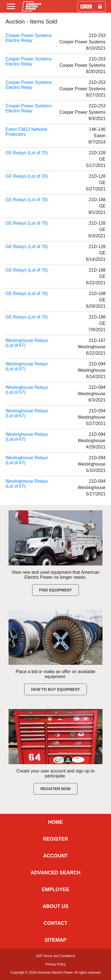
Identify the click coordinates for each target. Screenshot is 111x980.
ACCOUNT (56, 856)
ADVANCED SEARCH (56, 873)
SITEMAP (56, 940)
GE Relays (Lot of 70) (27, 153)
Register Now (56, 789)
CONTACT (56, 923)
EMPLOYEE (56, 889)
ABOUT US (56, 906)
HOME (56, 822)
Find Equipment (56, 590)
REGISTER (56, 839)
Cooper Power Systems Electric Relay (29, 38)
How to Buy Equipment (56, 689)
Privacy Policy (56, 964)
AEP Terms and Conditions (56, 956)
